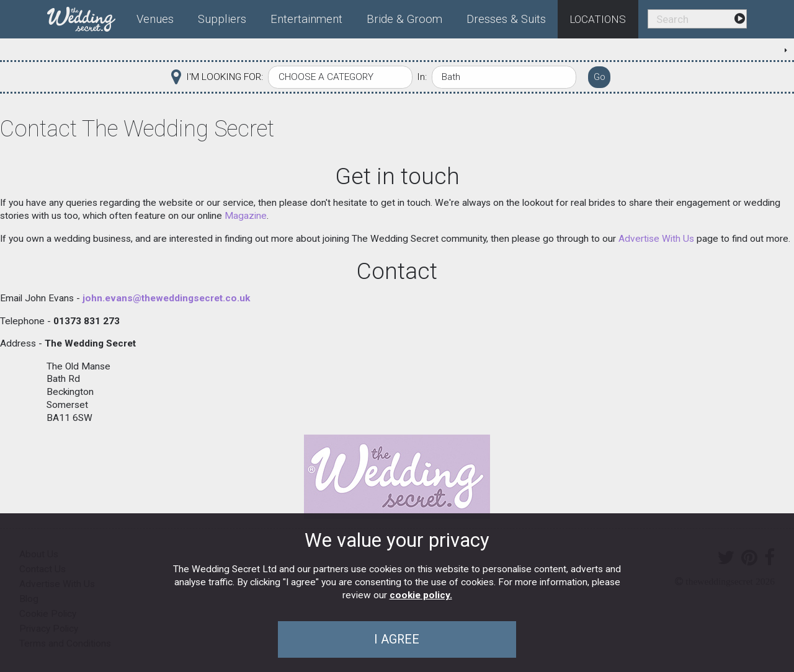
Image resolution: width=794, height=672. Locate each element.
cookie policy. (421, 595)
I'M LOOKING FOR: (225, 77)
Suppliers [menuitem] (222, 19)
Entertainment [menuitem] (306, 19)
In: (422, 77)
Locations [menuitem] (598, 19)
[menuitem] (86, 17)
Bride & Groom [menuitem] (404, 19)
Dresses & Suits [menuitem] (506, 19)
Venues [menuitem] (155, 19)
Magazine (246, 216)
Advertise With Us (656, 239)
